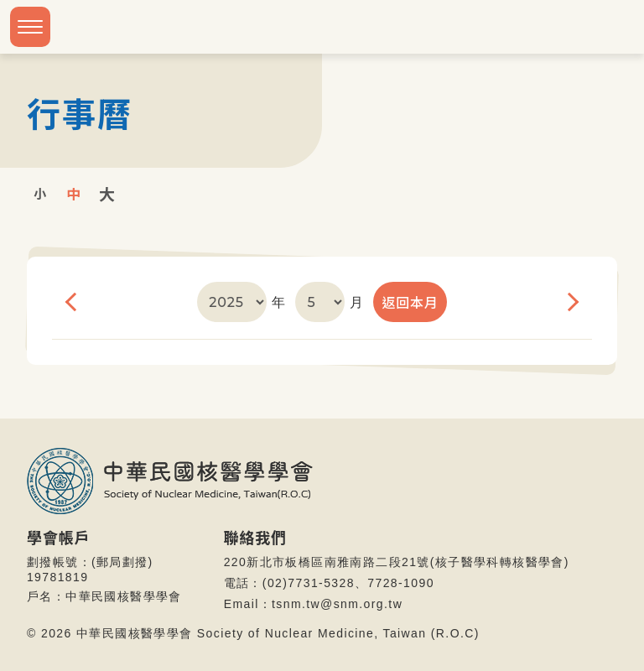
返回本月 (410, 302)
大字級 (107, 193)
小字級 (40, 193)
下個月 (572, 302)
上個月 (72, 302)
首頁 (611, 113)
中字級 (74, 193)
